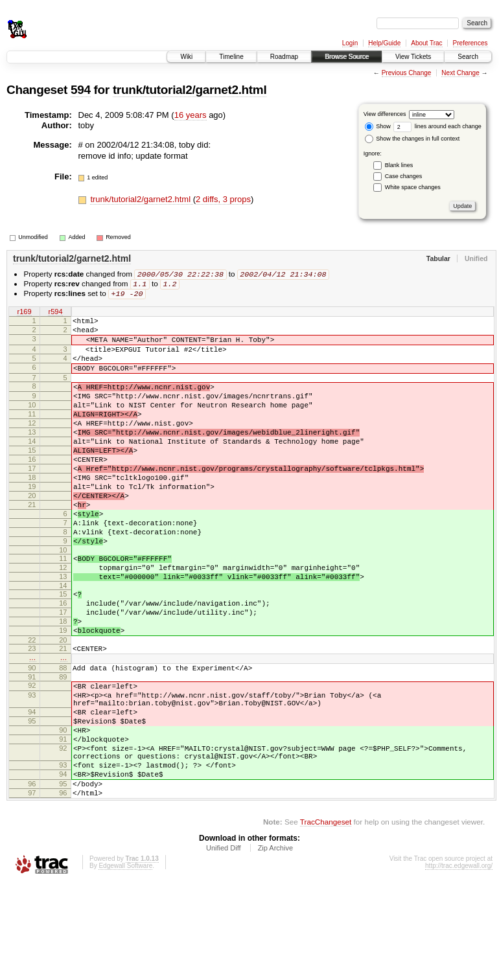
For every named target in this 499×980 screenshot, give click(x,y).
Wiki (186, 57)
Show (378, 126)
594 (81, 90)
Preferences (470, 43)
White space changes (413, 187)
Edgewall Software (125, 963)
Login (350, 43)
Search (468, 57)
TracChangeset (326, 919)
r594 (55, 314)
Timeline (231, 57)
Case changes (404, 176)
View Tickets (413, 57)
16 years (191, 115)
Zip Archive (275, 945)
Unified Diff (224, 945)
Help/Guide (384, 43)
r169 (24, 314)
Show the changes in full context (412, 139)
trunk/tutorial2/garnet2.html (190, 90)
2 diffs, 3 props (223, 199)
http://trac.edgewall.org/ (459, 963)
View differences (385, 114)
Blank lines (399, 165)
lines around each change (437, 126)
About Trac (426, 43)
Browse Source (347, 57)
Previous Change (407, 73)
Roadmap (284, 57)
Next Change (460, 73)
